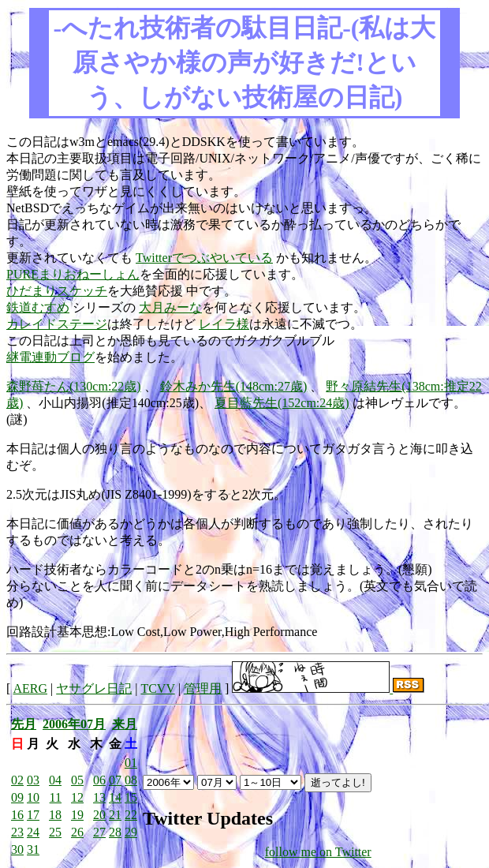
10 (33, 797)
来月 (125, 724)
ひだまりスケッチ (57, 291)
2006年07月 (74, 724)
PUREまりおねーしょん (73, 274)
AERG (30, 688)
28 (115, 832)
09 (17, 797)
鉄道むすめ (38, 307)
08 (131, 780)
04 (55, 780)
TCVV (157, 688)
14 (115, 797)
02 (17, 780)
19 (77, 815)
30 (17, 849)
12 (77, 797)
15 (131, 797)
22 (131, 815)
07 (115, 780)
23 (17, 832)
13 (99, 797)
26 (77, 832)
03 (33, 780)
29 (131, 832)
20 (99, 815)
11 (56, 797)
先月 (24, 724)
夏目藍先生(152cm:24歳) (282, 403)
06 (99, 780)
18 (55, 815)
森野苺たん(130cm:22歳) (74, 386)
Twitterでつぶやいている (204, 258)
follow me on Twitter (318, 852)
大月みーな (170, 307)
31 (33, 849)
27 (99, 832)
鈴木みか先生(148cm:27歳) (234, 386)
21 (115, 815)
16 (17, 815)
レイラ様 (224, 324)
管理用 (203, 688)
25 (55, 832)
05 (77, 780)
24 (33, 832)
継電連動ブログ (50, 357)
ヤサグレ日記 (94, 688)
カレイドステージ (57, 324)
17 (33, 815)
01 (131, 763)
